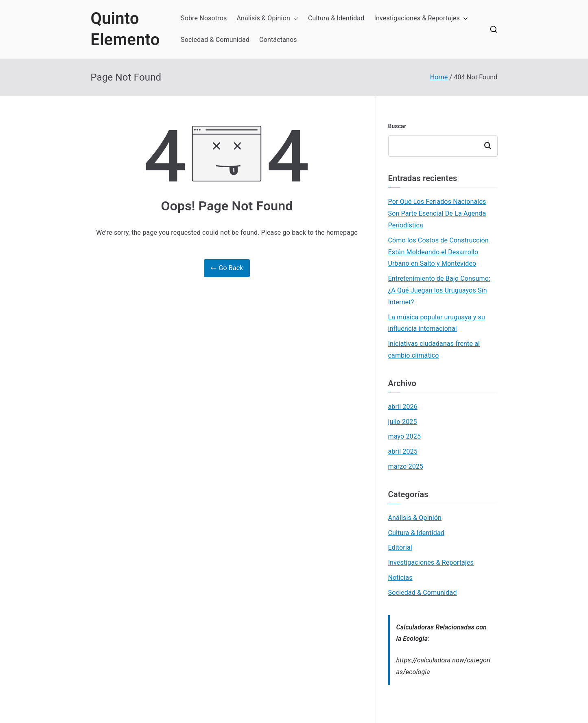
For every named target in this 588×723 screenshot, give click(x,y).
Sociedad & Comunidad (215, 40)
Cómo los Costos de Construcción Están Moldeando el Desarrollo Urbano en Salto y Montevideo (438, 252)
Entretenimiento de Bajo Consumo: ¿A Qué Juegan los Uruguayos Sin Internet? (439, 290)
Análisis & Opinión (267, 19)
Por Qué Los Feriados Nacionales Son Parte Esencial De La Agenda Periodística (437, 213)
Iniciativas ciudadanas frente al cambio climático (434, 349)
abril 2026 (403, 407)
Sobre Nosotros (204, 18)
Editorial (400, 547)
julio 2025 (403, 422)
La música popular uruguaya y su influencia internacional (437, 323)
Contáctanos (278, 40)
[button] (294, 19)
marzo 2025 (406, 466)
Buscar (397, 126)
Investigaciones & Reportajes (421, 19)
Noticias (400, 578)
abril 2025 (403, 451)
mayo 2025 (405, 436)
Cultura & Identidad (336, 18)
